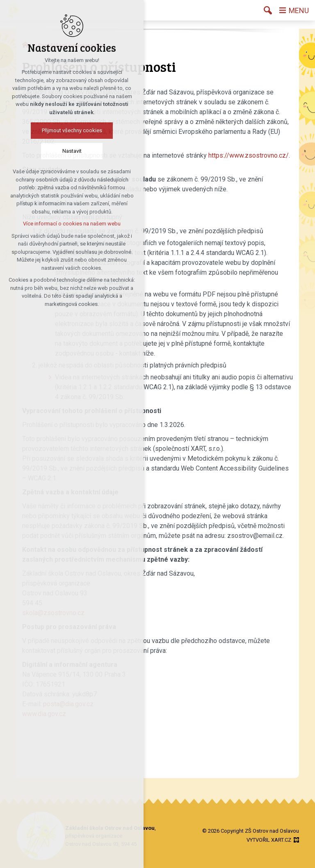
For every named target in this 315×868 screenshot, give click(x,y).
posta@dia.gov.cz (68, 704)
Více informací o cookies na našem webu (72, 224)
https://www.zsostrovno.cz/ (249, 155)
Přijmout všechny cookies (72, 130)
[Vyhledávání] (268, 10)
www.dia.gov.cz (44, 714)
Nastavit (72, 151)
